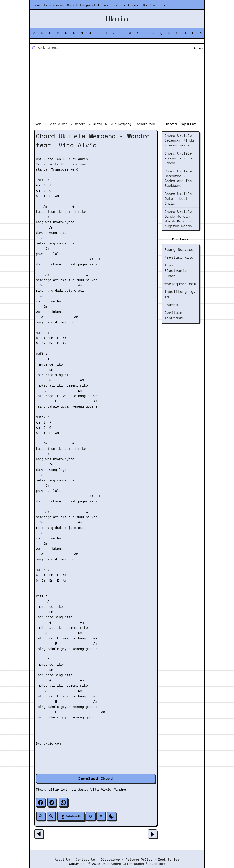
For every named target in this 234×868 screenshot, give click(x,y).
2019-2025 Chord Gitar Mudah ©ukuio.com (128, 864)
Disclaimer (110, 860)
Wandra (120, 789)
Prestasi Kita (179, 257)
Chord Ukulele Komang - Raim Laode (178, 158)
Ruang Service (179, 249)
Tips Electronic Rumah (175, 270)
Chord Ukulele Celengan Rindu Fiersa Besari (179, 140)
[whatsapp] (63, 802)
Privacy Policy (139, 860)
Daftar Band (155, 5)
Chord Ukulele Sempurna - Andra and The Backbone (178, 178)
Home (36, 5)
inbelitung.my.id (180, 294)
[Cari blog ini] (117, 48)
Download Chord (96, 778)
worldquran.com (180, 284)
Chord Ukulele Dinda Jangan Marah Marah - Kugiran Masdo (178, 219)
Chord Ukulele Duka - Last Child (178, 198)
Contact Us (85, 860)
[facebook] (40, 802)
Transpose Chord (60, 5)
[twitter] (52, 802)
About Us (62, 860)
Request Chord (95, 5)
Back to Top (169, 860)
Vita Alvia (101, 789)
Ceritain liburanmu (174, 315)
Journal (172, 305)
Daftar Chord (126, 5)
